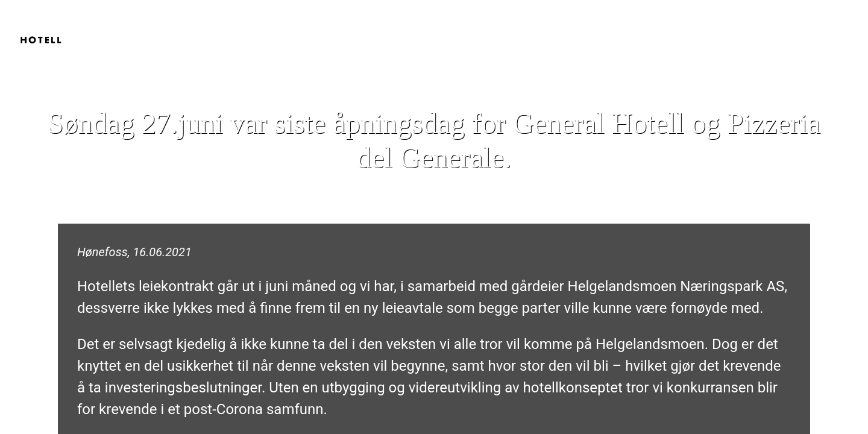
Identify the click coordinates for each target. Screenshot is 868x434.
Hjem (718, 24)
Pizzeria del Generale (804, 24)
